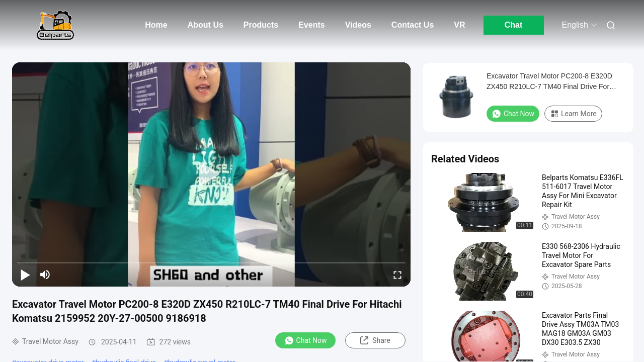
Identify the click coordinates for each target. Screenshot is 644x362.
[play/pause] (25, 275)
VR (459, 25)
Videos (358, 25)
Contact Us (413, 25)
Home (156, 25)
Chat (514, 25)
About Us (206, 25)
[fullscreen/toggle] (397, 275)
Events (311, 25)
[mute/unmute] (45, 275)
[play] (211, 174)
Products (261, 25)
